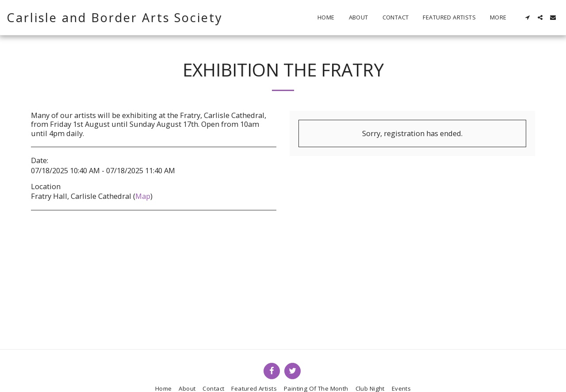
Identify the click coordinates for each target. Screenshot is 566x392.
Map (143, 196)
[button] (527, 17)
